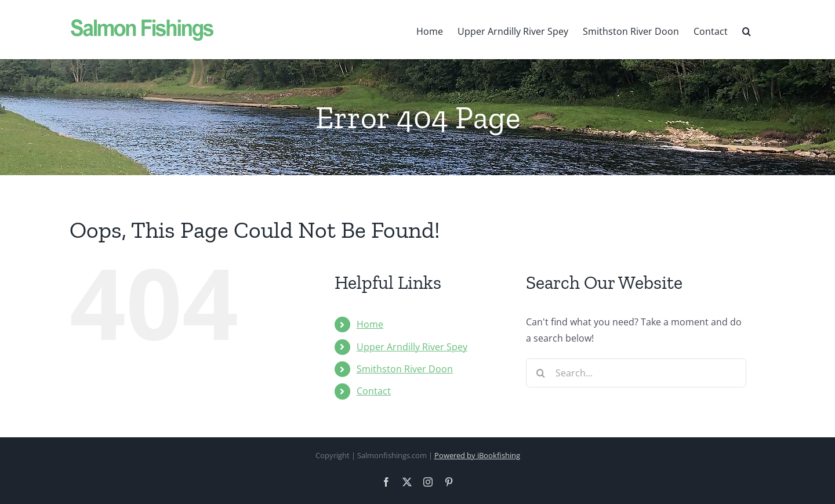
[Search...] (636, 373)
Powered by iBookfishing (477, 455)
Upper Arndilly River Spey (412, 347)
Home (370, 324)
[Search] (540, 373)
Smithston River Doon (405, 369)
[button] (747, 30)
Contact (374, 391)
